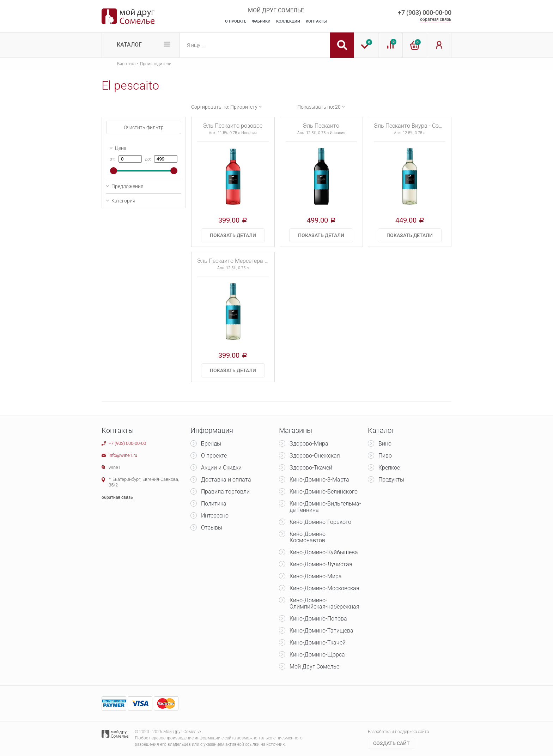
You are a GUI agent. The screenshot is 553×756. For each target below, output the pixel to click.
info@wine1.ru (123, 455)
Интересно (215, 516)
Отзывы (212, 528)
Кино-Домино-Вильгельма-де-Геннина (325, 507)
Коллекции (288, 21)
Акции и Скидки (221, 468)
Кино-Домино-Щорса (317, 655)
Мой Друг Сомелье (314, 667)
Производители (156, 64)
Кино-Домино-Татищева (321, 631)
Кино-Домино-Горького (320, 522)
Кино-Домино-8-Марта (319, 480)
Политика (214, 504)
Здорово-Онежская (315, 456)
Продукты (391, 480)
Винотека (126, 64)
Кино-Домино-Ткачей (318, 643)
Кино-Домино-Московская (324, 588)
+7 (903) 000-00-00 (425, 13)
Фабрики (261, 21)
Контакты (316, 21)
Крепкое (389, 468)
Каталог (129, 45)
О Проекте (236, 21)
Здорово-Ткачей (311, 468)
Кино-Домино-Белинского (324, 492)
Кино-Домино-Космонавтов (308, 537)
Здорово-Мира (309, 444)
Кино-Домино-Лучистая (321, 564)
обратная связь (436, 19)
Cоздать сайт (391, 743)
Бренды (211, 444)
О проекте (214, 456)
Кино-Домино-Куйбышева (324, 552)
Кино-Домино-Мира (316, 576)
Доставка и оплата (226, 480)
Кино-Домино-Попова (318, 619)
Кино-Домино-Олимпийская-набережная (324, 603)
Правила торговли (225, 492)
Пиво (385, 456)
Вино (385, 444)
